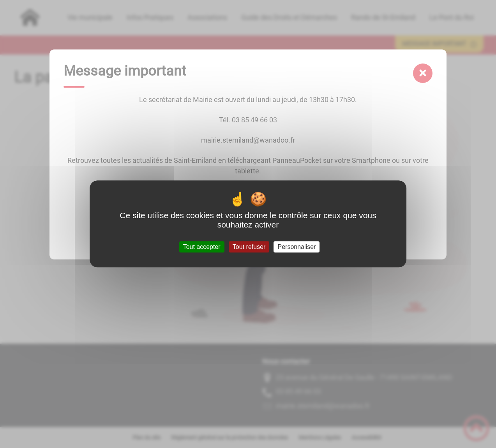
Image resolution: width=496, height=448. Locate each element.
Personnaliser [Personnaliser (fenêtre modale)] (297, 247)
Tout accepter (202, 247)
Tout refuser (249, 247)
